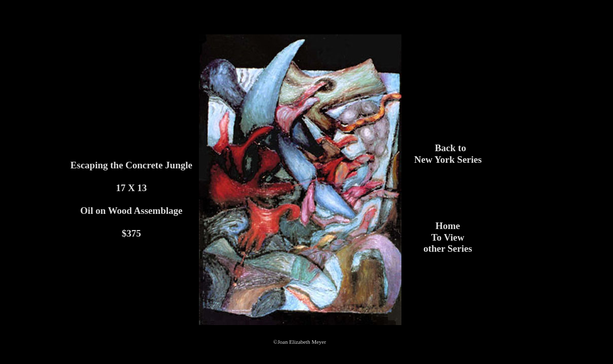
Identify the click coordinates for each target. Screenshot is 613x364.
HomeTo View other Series (447, 237)
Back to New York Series (448, 154)
